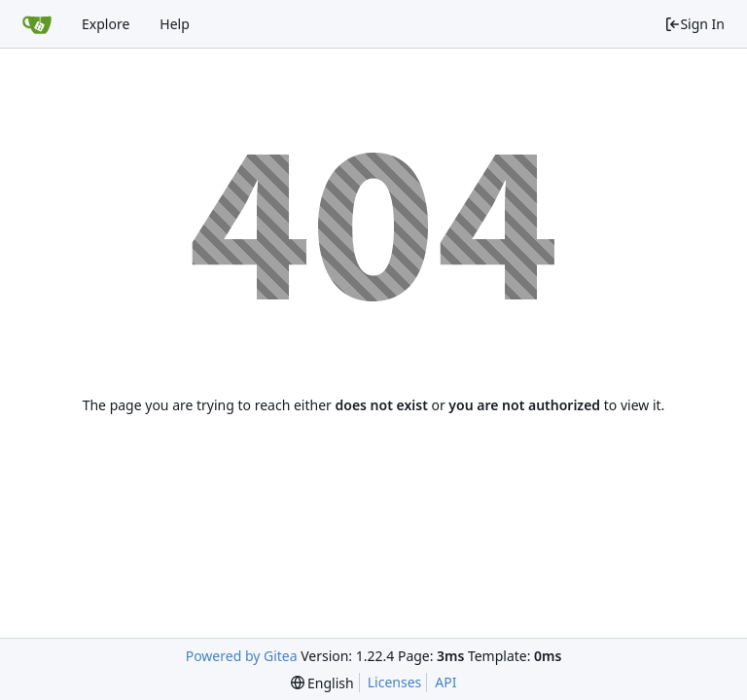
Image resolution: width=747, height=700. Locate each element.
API (445, 682)
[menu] (322, 683)
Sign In (694, 24)
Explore (106, 24)
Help (175, 24)
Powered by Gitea (242, 656)
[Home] (37, 24)
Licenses (395, 682)
